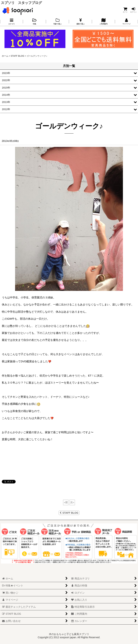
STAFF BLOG (69, 513)
